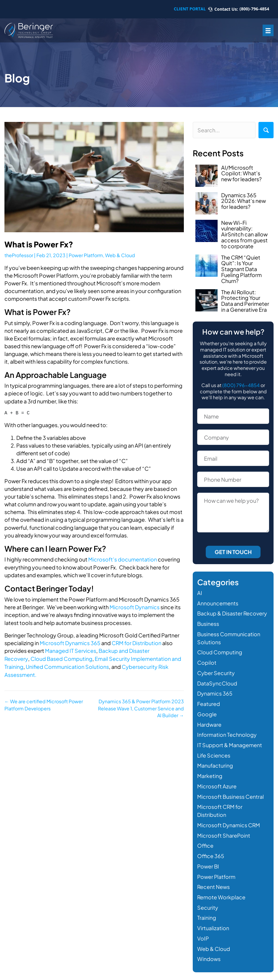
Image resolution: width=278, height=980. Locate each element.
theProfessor (19, 255)
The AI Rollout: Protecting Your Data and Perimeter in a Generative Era (245, 301)
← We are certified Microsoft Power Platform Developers (44, 703)
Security (208, 902)
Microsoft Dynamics (135, 607)
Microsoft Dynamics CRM (229, 821)
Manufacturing (215, 762)
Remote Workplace (221, 891)
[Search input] (224, 130)
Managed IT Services (71, 650)
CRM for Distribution (137, 642)
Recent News (214, 881)
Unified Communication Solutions (68, 665)
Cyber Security (216, 671)
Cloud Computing (220, 651)
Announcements (218, 603)
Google (207, 712)
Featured (209, 702)
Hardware (209, 722)
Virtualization (213, 922)
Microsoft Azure (217, 783)
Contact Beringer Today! (50, 588)
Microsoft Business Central (230, 793)
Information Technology (227, 732)
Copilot (207, 661)
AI (200, 593)
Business (208, 623)
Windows (209, 952)
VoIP (203, 932)
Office (205, 841)
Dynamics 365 (215, 692)
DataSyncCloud (217, 681)
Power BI (208, 861)
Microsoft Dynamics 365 (70, 642)
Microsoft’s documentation (123, 559)
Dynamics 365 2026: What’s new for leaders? (244, 201)
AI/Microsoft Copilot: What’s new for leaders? (241, 173)
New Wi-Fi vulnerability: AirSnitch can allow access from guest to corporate (244, 234)
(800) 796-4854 (241, 385)
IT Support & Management (230, 742)
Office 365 (211, 851)
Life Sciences (214, 752)
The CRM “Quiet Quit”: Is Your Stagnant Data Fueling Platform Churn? (241, 269)
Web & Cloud (120, 255)
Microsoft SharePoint (224, 831)
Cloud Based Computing (61, 658)
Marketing (210, 773)
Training (207, 912)
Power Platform (86, 255)
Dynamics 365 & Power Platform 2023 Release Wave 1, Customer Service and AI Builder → (141, 707)
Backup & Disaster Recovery (232, 613)
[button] (266, 130)
